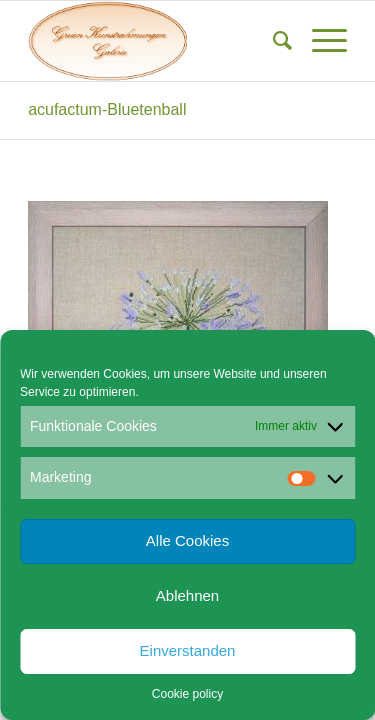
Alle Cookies (187, 540)
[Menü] (319, 41)
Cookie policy (187, 694)
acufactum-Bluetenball (107, 109)
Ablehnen (187, 595)
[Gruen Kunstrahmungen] (155, 41)
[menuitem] (272, 41)
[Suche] (272, 41)
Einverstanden (188, 650)
